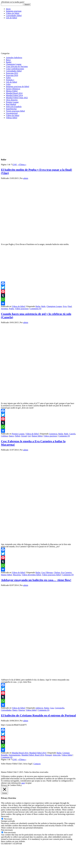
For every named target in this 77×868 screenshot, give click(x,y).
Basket (9, 62)
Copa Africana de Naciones (17, 66)
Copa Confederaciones (15, 69)
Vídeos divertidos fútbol (31, 575)
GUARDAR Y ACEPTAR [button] (11, 844)
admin (26, 178)
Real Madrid (11, 104)
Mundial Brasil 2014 (14, 93)
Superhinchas (11, 109)
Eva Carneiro (66, 573)
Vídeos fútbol (31, 710)
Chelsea (57, 573)
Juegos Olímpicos (13, 89)
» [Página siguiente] (19, 165)
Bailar (38, 306)
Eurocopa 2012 (12, 73)
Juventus (4, 309)
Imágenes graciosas (14, 11)
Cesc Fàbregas (47, 573)
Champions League (14, 64)
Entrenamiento (15, 755)
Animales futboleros (14, 58)
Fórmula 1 (10, 80)
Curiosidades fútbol (14, 16)
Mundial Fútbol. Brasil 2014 (33, 755)
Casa (52, 708)
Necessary (8, 819)
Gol (29, 436)
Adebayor (39, 708)
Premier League (12, 102)
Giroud (24, 436)
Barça (8, 60)
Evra (65, 306)
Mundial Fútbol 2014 (14, 95)
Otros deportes (12, 100)
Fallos (8, 78)
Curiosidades (6, 710)
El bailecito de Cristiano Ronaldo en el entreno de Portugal (38, 715)
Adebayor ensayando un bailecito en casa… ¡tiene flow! (36, 580)
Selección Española (14, 107)
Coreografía (59, 708)
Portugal (48, 755)
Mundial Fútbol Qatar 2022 (17, 98)
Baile (43, 306)
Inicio (8, 9)
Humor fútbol (37, 436)
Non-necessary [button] (7, 830)
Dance (11, 436)
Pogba (11, 309)
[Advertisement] (20, 36)
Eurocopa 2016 (12, 75)
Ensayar (22, 710)
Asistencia (53, 434)
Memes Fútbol (12, 91)
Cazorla (72, 434)
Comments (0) (36, 309)
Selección (57, 755)
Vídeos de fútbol (13, 13)
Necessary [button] (5, 816)
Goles (8, 84)
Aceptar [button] (29, 783)
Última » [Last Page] (23, 165)
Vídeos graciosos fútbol (51, 575)
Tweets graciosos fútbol (15, 111)
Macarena (17, 575)
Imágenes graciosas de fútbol (18, 87)
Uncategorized (12, 113)
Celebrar (4, 436)
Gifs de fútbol (11, 18)
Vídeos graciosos (22, 309)
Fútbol (17, 436)
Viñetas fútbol (12, 118)
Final (70, 306)
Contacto (37, 764)
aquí (23, 783)
